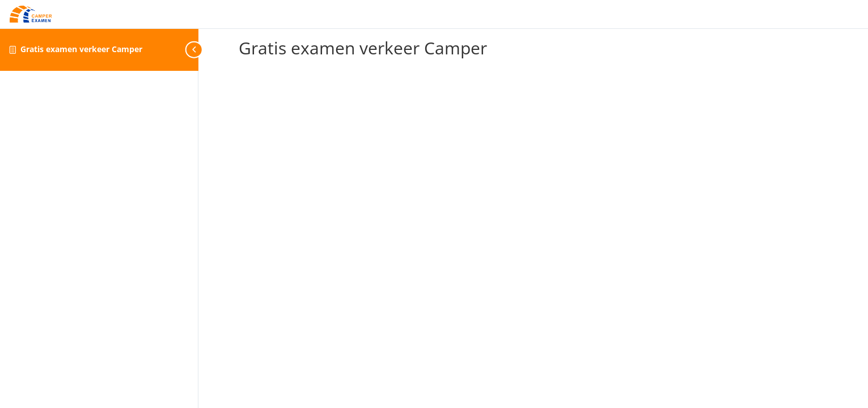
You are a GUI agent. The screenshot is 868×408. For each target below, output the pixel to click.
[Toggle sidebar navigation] (195, 50)
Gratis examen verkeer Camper (81, 49)
